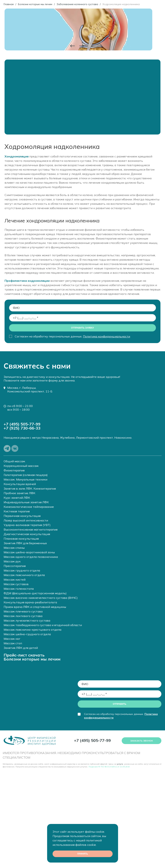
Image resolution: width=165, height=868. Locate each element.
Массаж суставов (16, 584)
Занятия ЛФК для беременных (25, 543)
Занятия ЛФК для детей (21, 648)
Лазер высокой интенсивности (26, 520)
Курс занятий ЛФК (17, 498)
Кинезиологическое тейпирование (29, 507)
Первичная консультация (22, 516)
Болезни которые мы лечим (32, 659)
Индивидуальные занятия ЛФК (26, 502)
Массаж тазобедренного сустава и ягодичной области (43, 625)
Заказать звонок (142, 741)
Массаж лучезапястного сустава (27, 620)
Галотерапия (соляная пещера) (26, 475)
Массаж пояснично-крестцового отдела (32, 630)
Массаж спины (14, 548)
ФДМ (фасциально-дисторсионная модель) (35, 593)
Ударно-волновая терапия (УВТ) (27, 525)
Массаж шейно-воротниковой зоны (29, 552)
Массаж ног (12, 639)
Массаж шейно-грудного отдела (27, 634)
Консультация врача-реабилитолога (30, 602)
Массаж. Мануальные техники (25, 479)
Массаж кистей (15, 580)
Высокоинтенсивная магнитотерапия (31, 529)
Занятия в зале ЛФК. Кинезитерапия (30, 489)
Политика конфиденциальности (107, 336)
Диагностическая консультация (27, 534)
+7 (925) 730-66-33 (22, 428)
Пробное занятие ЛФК (19, 493)
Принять (82, 854)
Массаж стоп (13, 643)
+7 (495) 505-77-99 (22, 424)
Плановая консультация (21, 539)
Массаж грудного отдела (22, 570)
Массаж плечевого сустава (23, 611)
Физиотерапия (14, 470)
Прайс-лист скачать (24, 655)
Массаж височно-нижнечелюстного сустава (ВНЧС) (41, 598)
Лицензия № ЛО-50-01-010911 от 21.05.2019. (109, 767)
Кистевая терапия (17, 511)
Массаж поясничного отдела (24, 575)
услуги (120, 764)
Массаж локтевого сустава (23, 616)
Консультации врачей (20, 484)
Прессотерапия (15, 566)
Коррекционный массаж (21, 466)
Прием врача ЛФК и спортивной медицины (35, 607)
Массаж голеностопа (19, 589)
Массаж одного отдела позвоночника (31, 557)
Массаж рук (12, 561)
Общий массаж (14, 461)
